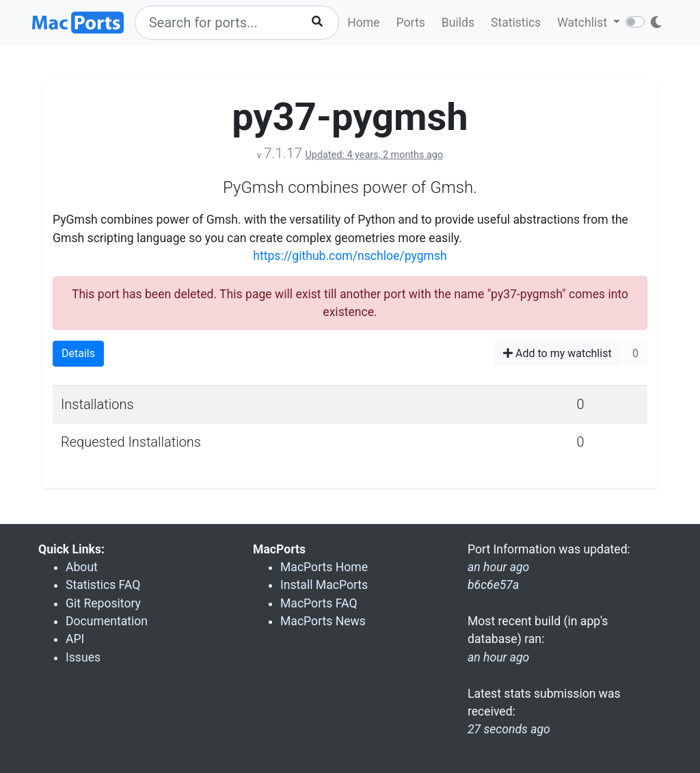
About (82, 567)
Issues (83, 657)
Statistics (516, 23)
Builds (458, 23)
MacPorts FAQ (319, 603)
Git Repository (103, 603)
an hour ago (498, 657)
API (75, 639)
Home (363, 23)
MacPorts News (323, 621)
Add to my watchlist (557, 353)
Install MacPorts (324, 585)
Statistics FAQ (103, 585)
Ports (411, 23)
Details (78, 353)
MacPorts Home (324, 567)
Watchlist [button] (583, 23)
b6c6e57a (493, 585)
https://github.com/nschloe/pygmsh (350, 256)
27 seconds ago (509, 729)
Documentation (107, 621)
